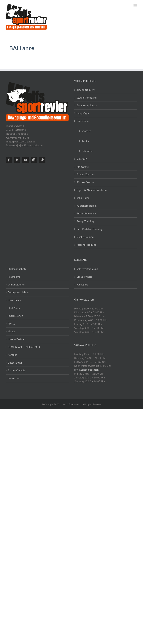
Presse (11, 324)
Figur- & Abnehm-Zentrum (92, 190)
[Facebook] (9, 160)
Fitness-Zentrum (86, 174)
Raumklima (14, 277)
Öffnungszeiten (16, 285)
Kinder (85, 141)
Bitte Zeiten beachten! (87, 370)
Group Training (85, 221)
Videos (12, 331)
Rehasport (82, 285)
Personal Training (86, 245)
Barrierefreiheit (16, 370)
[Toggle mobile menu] (135, 6)
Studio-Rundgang (87, 98)
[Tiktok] (42, 160)
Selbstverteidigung (87, 269)
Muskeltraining (85, 237)
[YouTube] (26, 160)
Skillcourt (82, 159)
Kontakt (12, 355)
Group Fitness (84, 277)
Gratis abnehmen (86, 213)
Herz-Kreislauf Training (90, 229)
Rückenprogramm (86, 206)
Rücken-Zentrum (86, 182)
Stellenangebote (17, 269)
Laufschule (83, 121)
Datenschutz (15, 363)
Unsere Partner (16, 339)
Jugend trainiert (86, 90)
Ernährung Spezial (87, 105)
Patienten (87, 151)
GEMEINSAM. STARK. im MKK (24, 347)
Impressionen (15, 316)
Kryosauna (83, 167)
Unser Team (14, 300)
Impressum (14, 378)
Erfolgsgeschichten (19, 292)
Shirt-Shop (14, 308)
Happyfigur (83, 113)
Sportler (86, 131)
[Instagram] (34, 160)
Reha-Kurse (83, 198)
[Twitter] (17, 160)
